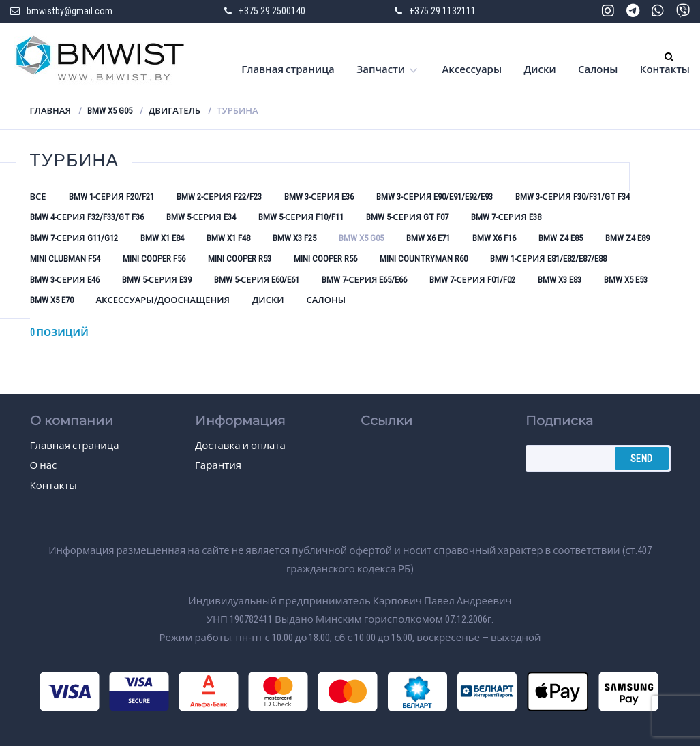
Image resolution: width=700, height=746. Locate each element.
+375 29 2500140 (272, 11)
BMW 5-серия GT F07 (407, 217)
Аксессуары (472, 69)
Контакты (665, 69)
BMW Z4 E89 (627, 238)
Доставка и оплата (240, 446)
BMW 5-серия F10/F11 (301, 217)
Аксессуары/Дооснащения (163, 300)
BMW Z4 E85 (561, 238)
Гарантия (218, 465)
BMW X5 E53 (626, 280)
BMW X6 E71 (428, 238)
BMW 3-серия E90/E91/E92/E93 (435, 197)
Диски (539, 69)
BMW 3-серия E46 (65, 280)
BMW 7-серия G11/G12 (74, 238)
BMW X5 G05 (110, 111)
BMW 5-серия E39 (157, 280)
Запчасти (381, 69)
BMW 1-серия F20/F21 (111, 197)
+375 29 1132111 (442, 11)
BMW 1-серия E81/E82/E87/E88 (548, 259)
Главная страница (288, 69)
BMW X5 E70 (52, 300)
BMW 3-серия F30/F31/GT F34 (572, 197)
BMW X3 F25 (294, 238)
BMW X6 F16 (494, 238)
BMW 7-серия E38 (506, 217)
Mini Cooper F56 (154, 259)
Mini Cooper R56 (325, 259)
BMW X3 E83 (560, 280)
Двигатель (174, 111)
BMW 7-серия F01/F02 (472, 280)
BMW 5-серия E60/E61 (257, 280)
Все (38, 197)
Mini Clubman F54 (65, 259)
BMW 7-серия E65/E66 (364, 280)
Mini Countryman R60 (424, 259)
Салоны (598, 69)
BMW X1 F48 (228, 238)
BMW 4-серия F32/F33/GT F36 (87, 217)
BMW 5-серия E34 (201, 217)
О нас (44, 465)
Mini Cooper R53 (240, 259)
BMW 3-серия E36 (319, 197)
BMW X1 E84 (162, 238)
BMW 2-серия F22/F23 (219, 197)
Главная (50, 111)
